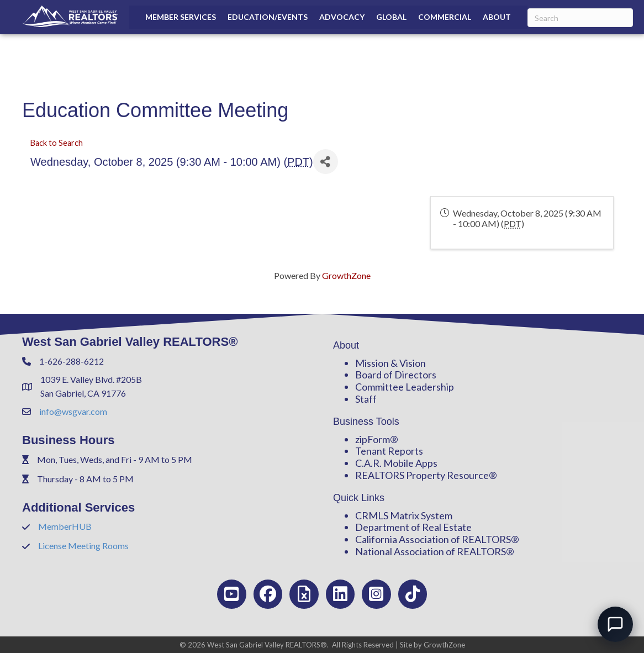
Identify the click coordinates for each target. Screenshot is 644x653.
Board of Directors (396, 375)
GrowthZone (346, 275)
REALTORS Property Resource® (426, 475)
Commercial (445, 17)
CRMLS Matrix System (404, 515)
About (497, 17)
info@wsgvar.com (73, 411)
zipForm (373, 439)
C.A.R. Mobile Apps (396, 463)
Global (391, 17)
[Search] (580, 18)
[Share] (326, 162)
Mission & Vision (390, 363)
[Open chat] (615, 624)
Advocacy (342, 17)
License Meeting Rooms (83, 546)
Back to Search (57, 143)
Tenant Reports (389, 451)
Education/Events (268, 17)
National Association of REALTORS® (435, 551)
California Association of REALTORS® (437, 539)
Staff (366, 399)
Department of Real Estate (413, 527)
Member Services (181, 17)
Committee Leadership (405, 387)
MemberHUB (65, 526)
